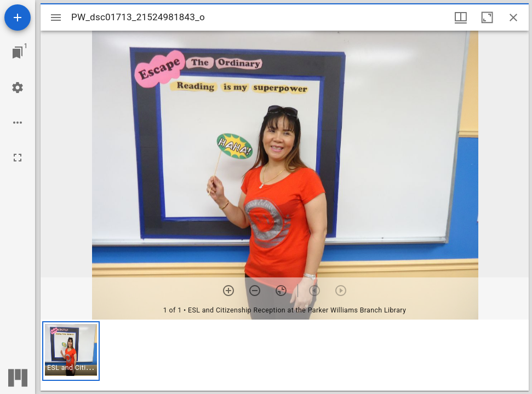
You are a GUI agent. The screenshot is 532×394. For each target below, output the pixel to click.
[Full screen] (18, 158)
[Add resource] (18, 18)
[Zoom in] (228, 291)
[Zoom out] (255, 291)
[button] (71, 351)
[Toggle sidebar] (56, 18)
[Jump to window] (18, 53)
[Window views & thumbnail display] (461, 18)
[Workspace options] (18, 123)
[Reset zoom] (281, 291)
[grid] (285, 355)
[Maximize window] (487, 18)
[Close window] (513, 18)
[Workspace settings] (18, 88)
